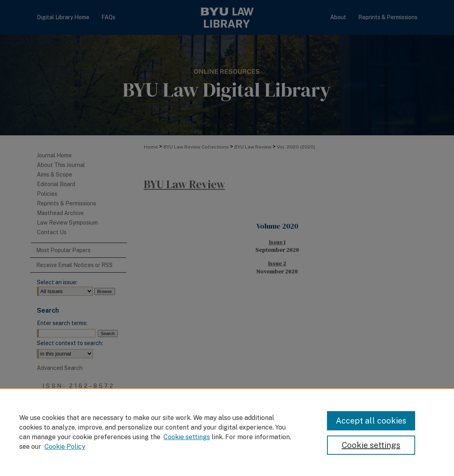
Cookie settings (187, 437)
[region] (227, 432)
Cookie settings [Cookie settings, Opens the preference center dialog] (371, 445)
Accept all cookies (371, 421)
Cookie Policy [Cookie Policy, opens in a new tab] (65, 447)
